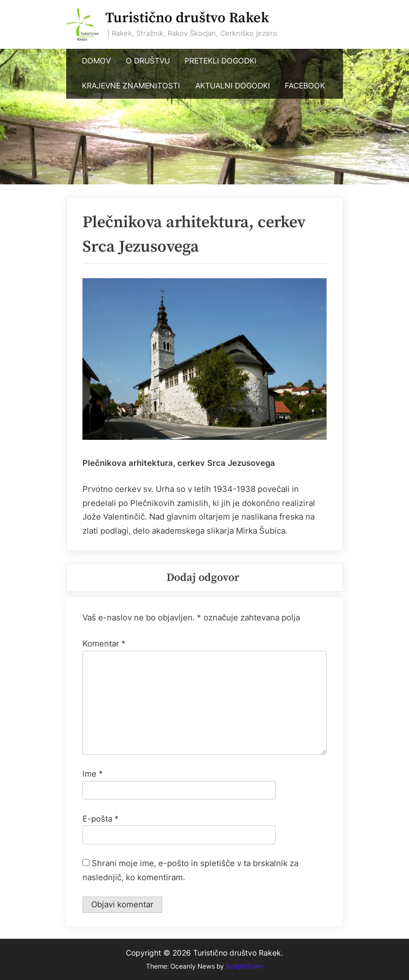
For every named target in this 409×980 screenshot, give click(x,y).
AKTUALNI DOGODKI (233, 86)
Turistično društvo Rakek (187, 18)
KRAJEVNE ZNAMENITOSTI (131, 86)
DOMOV (96, 61)
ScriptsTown (244, 966)
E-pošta (101, 819)
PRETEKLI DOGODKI (221, 61)
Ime (93, 774)
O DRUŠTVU (148, 61)
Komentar (104, 643)
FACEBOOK (305, 86)
